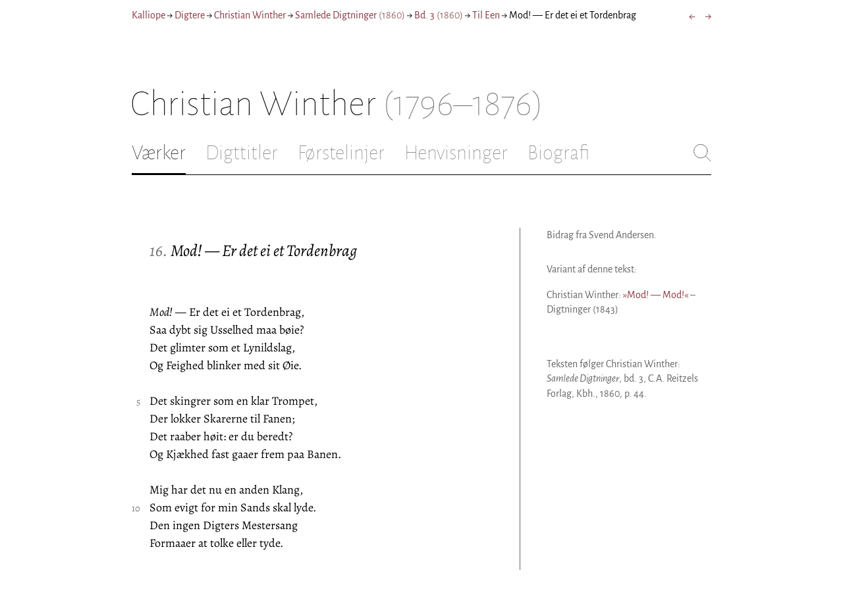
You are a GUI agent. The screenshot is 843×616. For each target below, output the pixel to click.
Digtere (190, 15)
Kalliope (149, 15)
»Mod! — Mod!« (656, 295)
